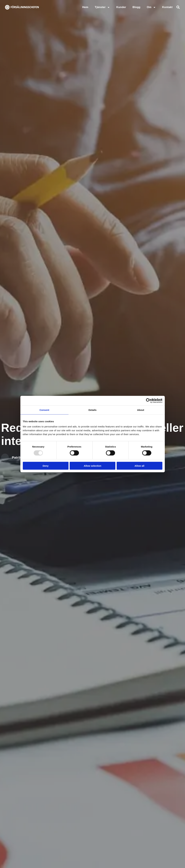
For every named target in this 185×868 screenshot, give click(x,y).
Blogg (136, 7)
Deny (46, 466)
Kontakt (167, 7)
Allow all (140, 466)
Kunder (121, 7)
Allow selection (92, 466)
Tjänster (102, 7)
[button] (178, 7)
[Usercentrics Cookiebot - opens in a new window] (148, 401)
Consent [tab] (44, 410)
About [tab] (141, 410)
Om (151, 7)
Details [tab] (93, 410)
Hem (85, 7)
